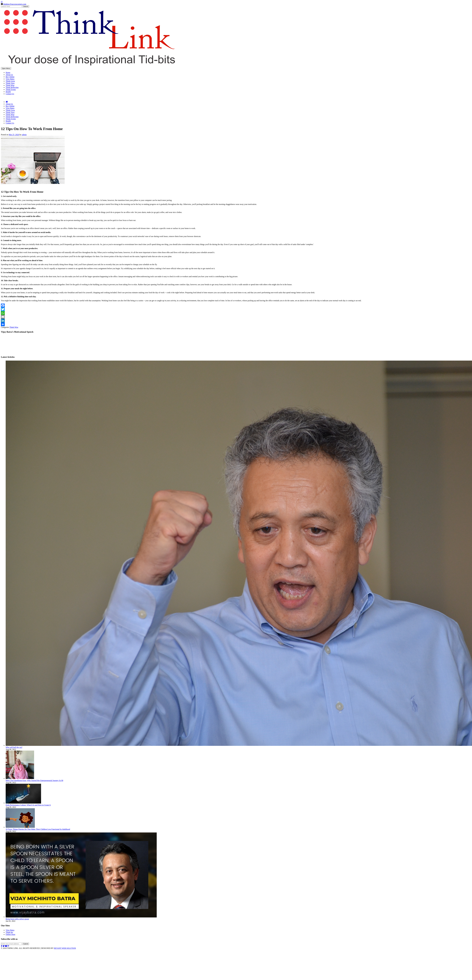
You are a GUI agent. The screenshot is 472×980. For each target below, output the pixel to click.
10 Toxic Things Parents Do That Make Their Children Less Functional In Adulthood (38, 829)
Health (8, 92)
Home (8, 73)
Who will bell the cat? (14, 747)
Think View (10, 83)
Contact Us (10, 94)
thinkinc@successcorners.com (15, 4)
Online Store (10, 934)
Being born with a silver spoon (17, 919)
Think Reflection (12, 87)
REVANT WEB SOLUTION (65, 948)
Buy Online (10, 77)
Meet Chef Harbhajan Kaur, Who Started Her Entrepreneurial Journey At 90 (34, 780)
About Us (9, 75)
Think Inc (9, 932)
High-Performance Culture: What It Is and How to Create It (28, 805)
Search (26, 6)
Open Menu (6, 68)
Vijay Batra (10, 79)
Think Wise (10, 85)
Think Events (11, 90)
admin (24, 135)
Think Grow (10, 81)
